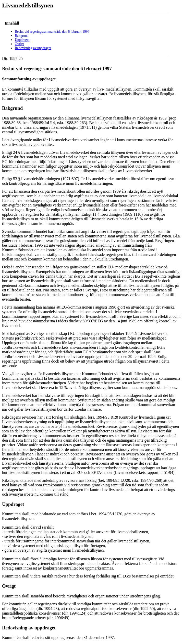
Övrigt (19, 44)
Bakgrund (22, 36)
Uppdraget (22, 40)
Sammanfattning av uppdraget (29, 79)
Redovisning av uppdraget (33, 48)
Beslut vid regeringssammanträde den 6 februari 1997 (52, 32)
